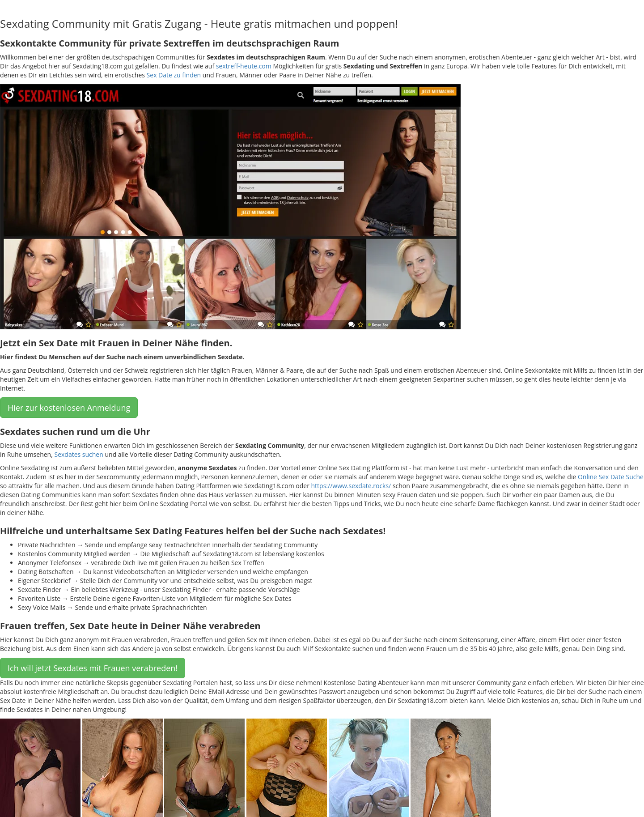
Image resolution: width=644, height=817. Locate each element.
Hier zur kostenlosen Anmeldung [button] (69, 408)
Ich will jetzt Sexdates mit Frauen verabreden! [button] (93, 668)
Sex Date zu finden (174, 75)
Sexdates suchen (78, 454)
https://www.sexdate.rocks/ (351, 486)
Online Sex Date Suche (611, 477)
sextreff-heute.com (244, 66)
